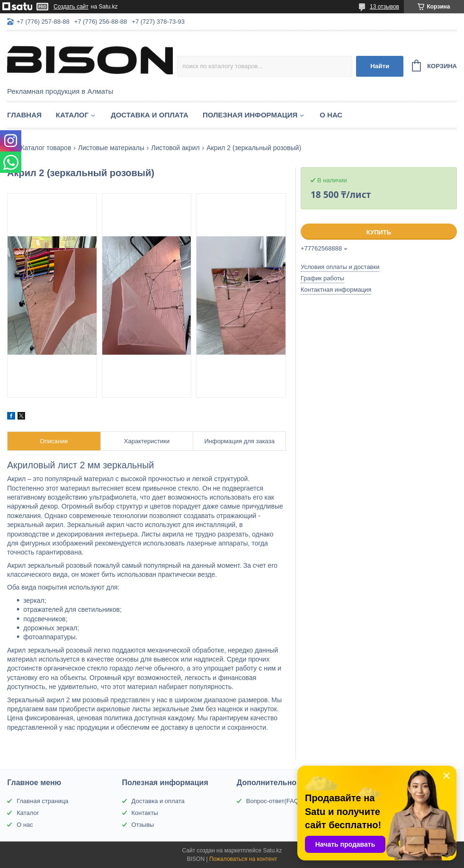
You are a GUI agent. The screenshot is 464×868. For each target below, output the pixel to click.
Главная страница (42, 801)
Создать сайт (71, 7)
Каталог (72, 115)
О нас (331, 115)
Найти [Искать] (380, 66)
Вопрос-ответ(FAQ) (273, 801)
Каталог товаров (46, 148)
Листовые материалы (111, 148)
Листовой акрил (175, 148)
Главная (24, 115)
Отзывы (143, 825)
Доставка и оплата (150, 115)
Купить (379, 232)
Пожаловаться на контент (243, 859)
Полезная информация (250, 115)
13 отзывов (384, 7)
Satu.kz (272, 850)
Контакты (145, 813)
